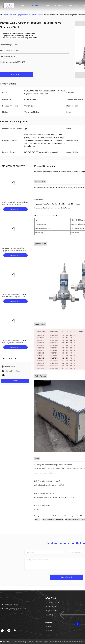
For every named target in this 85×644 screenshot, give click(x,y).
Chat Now (17, 74)
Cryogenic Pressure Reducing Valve (29, 15)
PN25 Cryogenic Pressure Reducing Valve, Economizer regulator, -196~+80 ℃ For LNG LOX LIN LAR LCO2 (15, 297)
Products (35, 6)
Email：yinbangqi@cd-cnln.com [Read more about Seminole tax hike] (14, 609)
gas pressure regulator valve (53, 519)
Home (23, 6)
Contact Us (73, 6)
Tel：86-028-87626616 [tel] (11, 605)
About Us (59, 6)
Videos (47, 6)
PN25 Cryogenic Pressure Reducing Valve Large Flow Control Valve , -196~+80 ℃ (14, 343)
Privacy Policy (5, 642)
